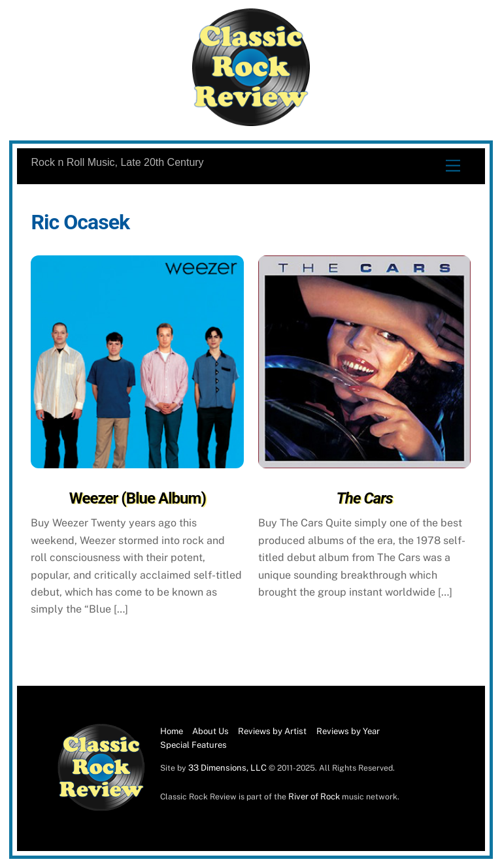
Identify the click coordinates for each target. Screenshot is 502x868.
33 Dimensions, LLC (227, 768)
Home (172, 731)
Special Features (193, 745)
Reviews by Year (348, 731)
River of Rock (314, 796)
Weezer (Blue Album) (138, 498)
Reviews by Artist (272, 731)
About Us (210, 731)
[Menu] (453, 166)
